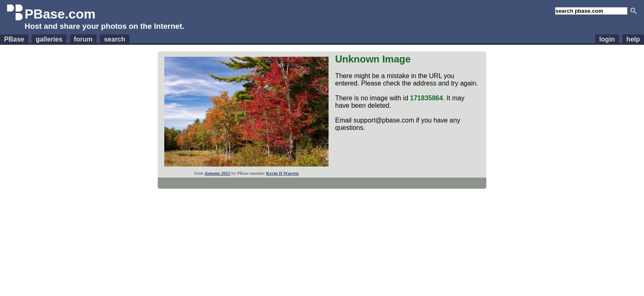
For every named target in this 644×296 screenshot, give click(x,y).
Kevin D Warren (282, 173)
